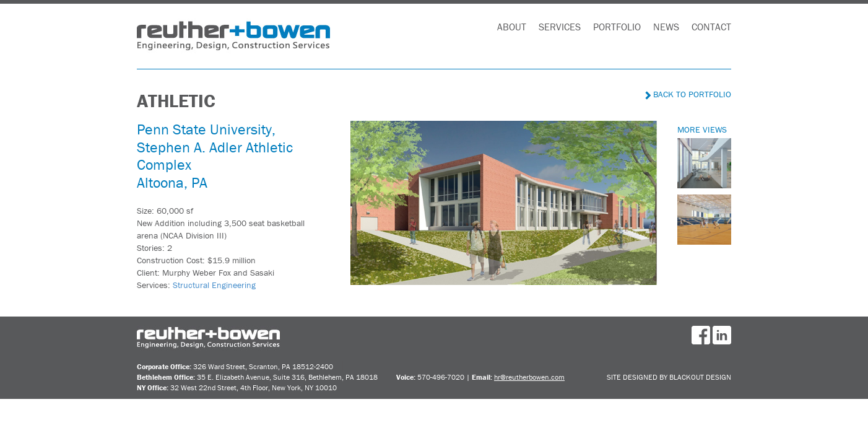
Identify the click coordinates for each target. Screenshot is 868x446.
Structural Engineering (214, 285)
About (512, 27)
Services (560, 27)
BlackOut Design (700, 377)
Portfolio (617, 27)
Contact (711, 27)
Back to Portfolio (688, 94)
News (666, 27)
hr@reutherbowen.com (529, 377)
